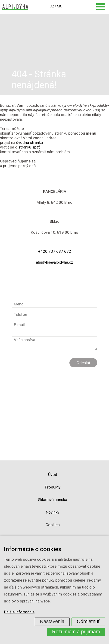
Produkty (53, 487)
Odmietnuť (88, 621)
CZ (52, 6)
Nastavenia (52, 621)
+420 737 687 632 (55, 251)
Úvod (53, 475)
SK (59, 6)
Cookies (53, 525)
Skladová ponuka (53, 500)
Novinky (53, 512)
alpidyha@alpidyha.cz (54, 262)
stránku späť (29, 147)
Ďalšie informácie (19, 612)
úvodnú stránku (30, 142)
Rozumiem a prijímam (76, 632)
